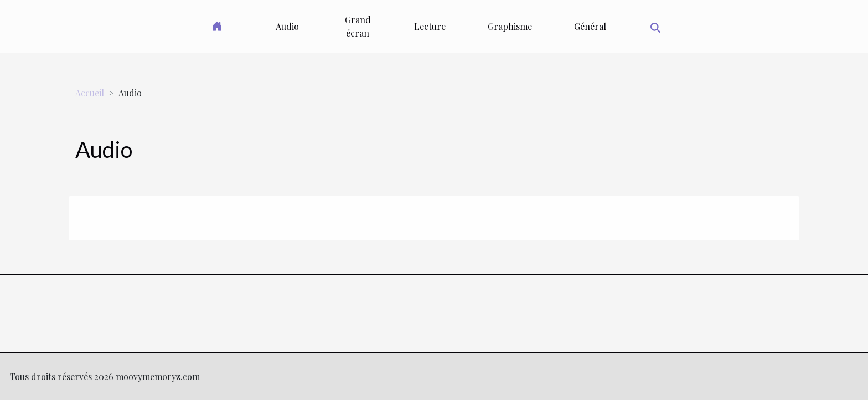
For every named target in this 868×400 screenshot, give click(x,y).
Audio (287, 26)
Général (590, 26)
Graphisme (510, 26)
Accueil (90, 93)
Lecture (430, 26)
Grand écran (358, 26)
